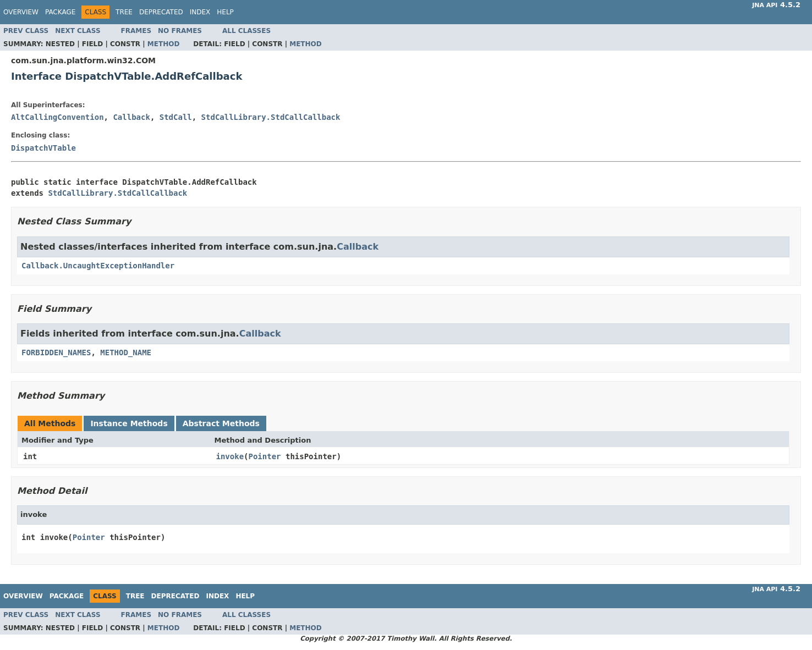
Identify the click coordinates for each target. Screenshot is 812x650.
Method (164, 44)
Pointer (265, 456)
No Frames (180, 31)
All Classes (246, 31)
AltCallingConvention (57, 117)
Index (200, 12)
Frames (136, 31)
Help (225, 12)
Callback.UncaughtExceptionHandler (98, 266)
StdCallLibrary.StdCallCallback (271, 117)
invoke (230, 456)
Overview (21, 12)
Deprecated (161, 12)
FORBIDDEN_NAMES (56, 352)
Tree (124, 12)
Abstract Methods (221, 423)
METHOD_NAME (126, 352)
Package (60, 12)
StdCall (176, 117)
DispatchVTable (43, 148)
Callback (131, 117)
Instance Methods (129, 423)
